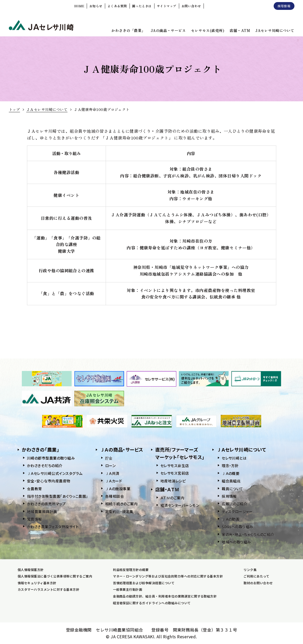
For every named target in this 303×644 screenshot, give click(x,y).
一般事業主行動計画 (127, 589)
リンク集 (250, 570)
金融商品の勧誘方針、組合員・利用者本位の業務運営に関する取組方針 (165, 596)
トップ (14, 109)
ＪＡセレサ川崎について (47, 109)
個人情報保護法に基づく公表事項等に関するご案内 (55, 576)
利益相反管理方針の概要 (131, 570)
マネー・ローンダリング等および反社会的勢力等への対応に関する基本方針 (168, 576)
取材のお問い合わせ (258, 583)
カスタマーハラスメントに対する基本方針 (48, 589)
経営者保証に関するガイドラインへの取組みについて (152, 603)
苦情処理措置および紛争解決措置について (144, 583)
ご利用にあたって (256, 576)
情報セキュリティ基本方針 (37, 583)
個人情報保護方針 (31, 570)
